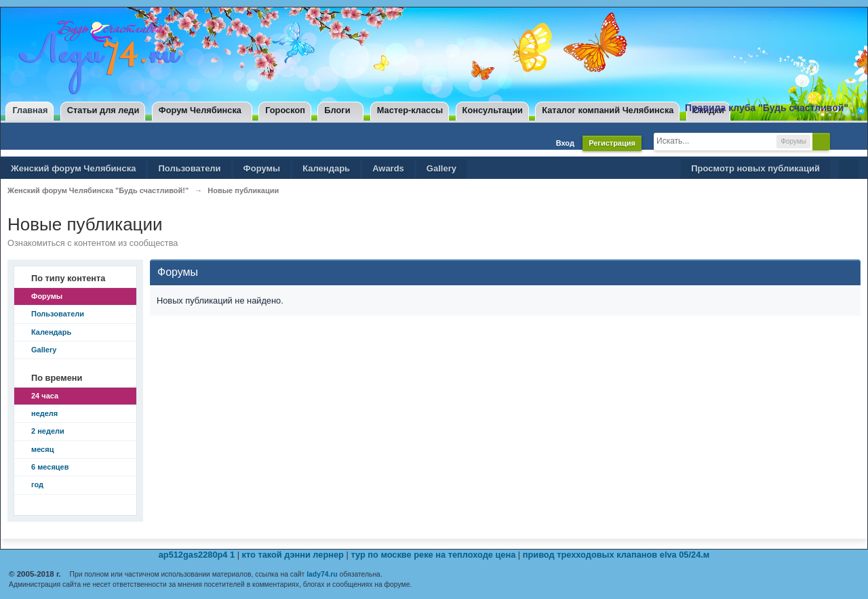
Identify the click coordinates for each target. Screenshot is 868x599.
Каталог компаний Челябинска (608, 110)
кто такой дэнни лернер (293, 555)
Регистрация (612, 143)
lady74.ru (322, 574)
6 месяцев (50, 467)
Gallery (441, 168)
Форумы (262, 168)
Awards (388, 168)
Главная (30, 110)
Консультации (493, 110)
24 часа (45, 396)
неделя (44, 413)
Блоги (337, 110)
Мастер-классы (410, 110)
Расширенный (842, 141)
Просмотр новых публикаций (755, 168)
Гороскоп (285, 110)
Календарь (326, 168)
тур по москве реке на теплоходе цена (433, 555)
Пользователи (189, 168)
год (37, 484)
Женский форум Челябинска (73, 168)
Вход (565, 143)
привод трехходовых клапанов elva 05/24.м (616, 555)
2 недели (48, 431)
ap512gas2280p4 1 (197, 555)
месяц (42, 449)
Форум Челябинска (200, 110)
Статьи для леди (103, 110)
